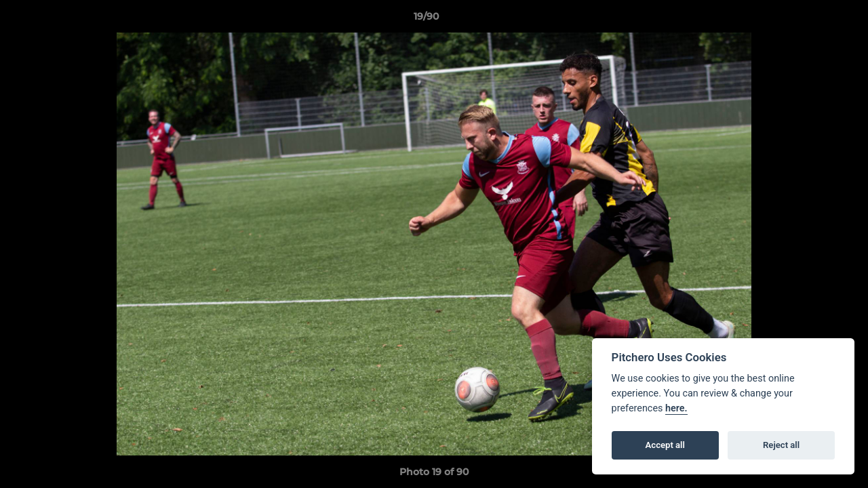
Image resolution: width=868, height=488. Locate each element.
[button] (811, 20)
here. (676, 408)
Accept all (665, 445)
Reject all (781, 445)
